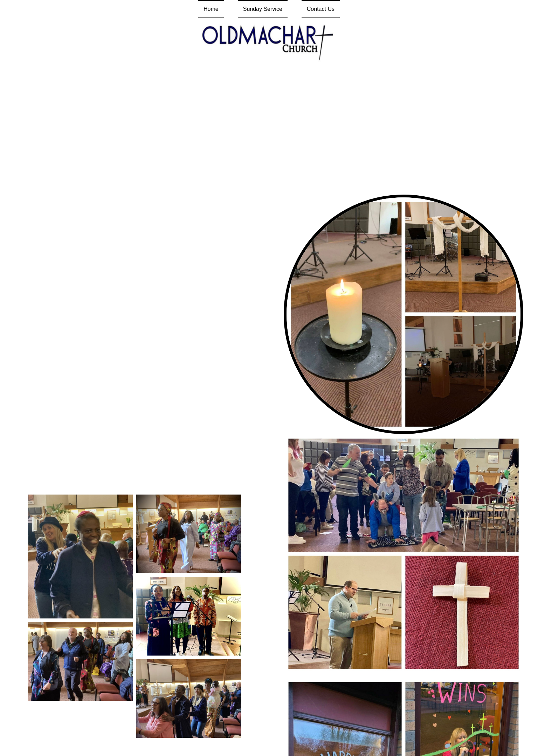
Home (211, 9)
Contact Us (321, 9)
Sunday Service (263, 9)
